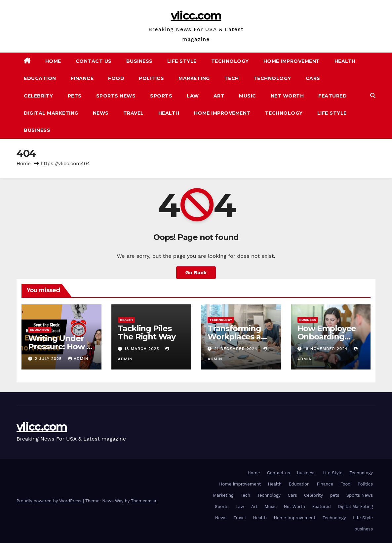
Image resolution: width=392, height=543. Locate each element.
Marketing (194, 78)
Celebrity (39, 96)
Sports (161, 96)
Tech (232, 78)
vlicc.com (196, 16)
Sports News (116, 96)
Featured (333, 96)
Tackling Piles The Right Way (147, 332)
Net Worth (287, 96)
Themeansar (144, 501)
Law (193, 96)
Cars (313, 78)
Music (248, 96)
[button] (373, 96)
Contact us (94, 61)
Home (53, 61)
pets (75, 96)
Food (116, 78)
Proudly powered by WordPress (50, 501)
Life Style (182, 61)
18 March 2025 (142, 349)
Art (219, 96)
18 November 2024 (326, 349)
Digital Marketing (51, 113)
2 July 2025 (49, 359)
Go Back (196, 272)
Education (40, 78)
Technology (230, 61)
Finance (82, 78)
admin (78, 359)
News (101, 113)
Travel (134, 113)
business (139, 61)
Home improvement (292, 61)
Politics (151, 78)
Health (345, 61)
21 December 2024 (236, 349)
